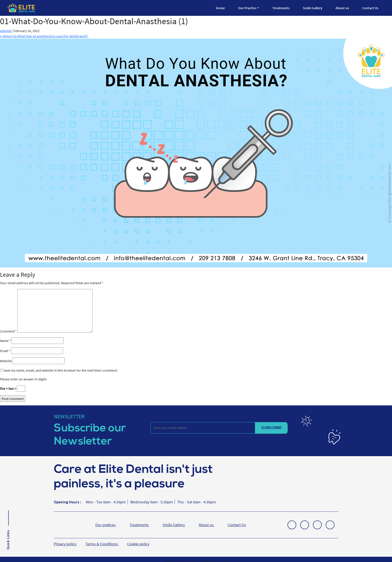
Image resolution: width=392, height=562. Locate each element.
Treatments (281, 8)
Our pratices (106, 525)
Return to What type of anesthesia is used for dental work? (44, 36)
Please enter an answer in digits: (24, 379)
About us (342, 8)
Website (6, 361)
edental (6, 31)
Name (5, 341)
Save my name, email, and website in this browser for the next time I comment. (61, 370)
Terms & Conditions (102, 544)
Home (220, 8)
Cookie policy (138, 544)
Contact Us (370, 8)
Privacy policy (65, 544)
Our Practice (247, 8)
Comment (8, 331)
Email (5, 351)
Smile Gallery (313, 8)
